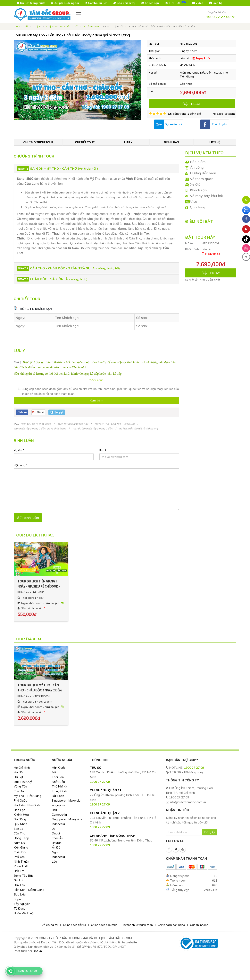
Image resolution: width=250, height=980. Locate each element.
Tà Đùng (20, 908)
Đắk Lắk (19, 885)
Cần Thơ (19, 833)
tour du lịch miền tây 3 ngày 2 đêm (93, 428)
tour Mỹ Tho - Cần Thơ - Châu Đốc (115, 424)
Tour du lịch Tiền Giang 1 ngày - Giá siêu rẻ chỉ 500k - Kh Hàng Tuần (39, 584)
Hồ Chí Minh (22, 768)
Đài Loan (58, 796)
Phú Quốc (20, 800)
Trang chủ (21, 26)
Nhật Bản (58, 782)
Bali (54, 810)
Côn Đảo (20, 791)
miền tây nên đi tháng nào (73, 424)
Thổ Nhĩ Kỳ (59, 786)
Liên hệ (215, 142)
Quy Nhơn (20, 824)
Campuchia (59, 815)
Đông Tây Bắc (24, 876)
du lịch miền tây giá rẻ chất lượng (138, 428)
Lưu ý (128, 142)
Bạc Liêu (20, 894)
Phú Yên (19, 857)
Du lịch (36, 26)
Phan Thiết (21, 866)
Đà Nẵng (20, 819)
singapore (58, 805)
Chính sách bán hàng (171, 925)
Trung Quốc (60, 791)
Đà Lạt (18, 777)
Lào (54, 862)
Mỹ (54, 772)
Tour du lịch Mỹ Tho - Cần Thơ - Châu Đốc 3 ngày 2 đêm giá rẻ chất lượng (40, 688)
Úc (54, 829)
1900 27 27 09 (194, 768)
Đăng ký (210, 832)
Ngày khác (202, 58)
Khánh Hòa (21, 815)
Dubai (56, 833)
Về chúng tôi (50, 925)
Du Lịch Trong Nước (58, 26)
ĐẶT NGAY (192, 104)
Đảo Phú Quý (23, 782)
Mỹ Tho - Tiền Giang (87, 26)
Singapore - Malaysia (66, 800)
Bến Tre (19, 871)
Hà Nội (18, 772)
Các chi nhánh (199, 925)
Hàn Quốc (59, 768)
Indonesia (58, 857)
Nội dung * (21, 465)
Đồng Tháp (21, 838)
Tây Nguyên (22, 904)
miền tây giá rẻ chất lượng (36, 424)
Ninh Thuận (21, 862)
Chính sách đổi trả (75, 925)
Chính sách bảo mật (104, 925)
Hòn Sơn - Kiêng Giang (29, 890)
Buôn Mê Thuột (24, 913)
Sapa (17, 899)
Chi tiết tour (85, 142)
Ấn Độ (56, 847)
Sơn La (18, 829)
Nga (55, 852)
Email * (104, 450)
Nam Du (19, 843)
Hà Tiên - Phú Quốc (27, 805)
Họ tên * (19, 450)
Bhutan (57, 843)
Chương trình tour (38, 142)
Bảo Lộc (19, 810)
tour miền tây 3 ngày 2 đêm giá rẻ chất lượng (40, 428)
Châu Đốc (20, 852)
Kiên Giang (21, 847)
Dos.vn (37, 951)
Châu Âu (57, 838)
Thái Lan (58, 777)
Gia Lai (18, 880)
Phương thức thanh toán (137, 925)
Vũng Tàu (20, 786)
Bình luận (171, 142)
